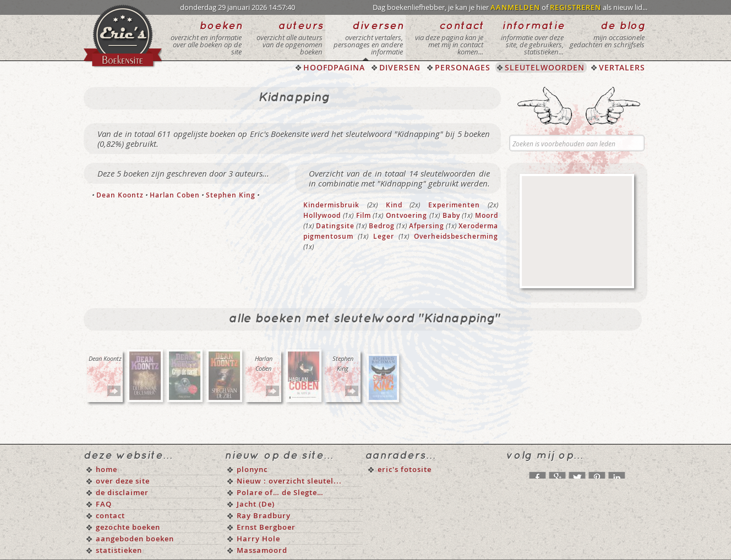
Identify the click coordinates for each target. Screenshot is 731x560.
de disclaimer (122, 492)
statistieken (119, 550)
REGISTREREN (575, 7)
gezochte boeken (128, 527)
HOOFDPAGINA (334, 67)
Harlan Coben (175, 195)
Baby (451, 215)
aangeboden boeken (135, 539)
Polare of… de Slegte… (280, 492)
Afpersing (427, 226)
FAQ (104, 504)
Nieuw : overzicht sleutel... (289, 481)
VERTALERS (622, 67)
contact (110, 515)
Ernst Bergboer (266, 527)
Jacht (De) (256, 504)
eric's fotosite (405, 469)
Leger (384, 236)
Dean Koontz (120, 195)
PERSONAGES (463, 67)
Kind (394, 205)
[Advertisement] (577, 231)
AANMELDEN (515, 7)
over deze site (123, 481)
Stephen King (231, 195)
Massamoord (262, 550)
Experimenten (454, 205)
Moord (487, 215)
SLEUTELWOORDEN (545, 67)
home (107, 469)
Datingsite (335, 226)
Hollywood (322, 215)
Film (364, 215)
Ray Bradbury (264, 515)
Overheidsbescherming (456, 236)
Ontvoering (407, 215)
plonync (252, 469)
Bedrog (382, 226)
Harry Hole (258, 539)
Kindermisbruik (331, 205)
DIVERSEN (400, 67)
